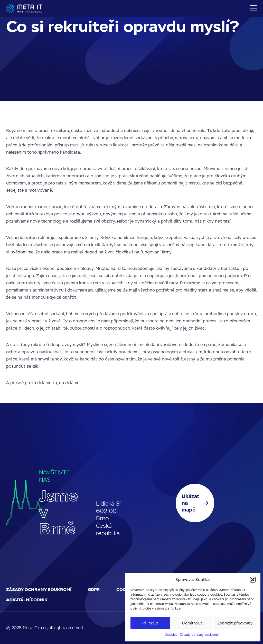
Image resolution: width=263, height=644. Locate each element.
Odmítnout (192, 623)
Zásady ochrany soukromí (199, 635)
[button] (253, 580)
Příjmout (150, 623)
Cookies (171, 635)
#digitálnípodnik (27, 600)
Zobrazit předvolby (235, 623)
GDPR (94, 590)
